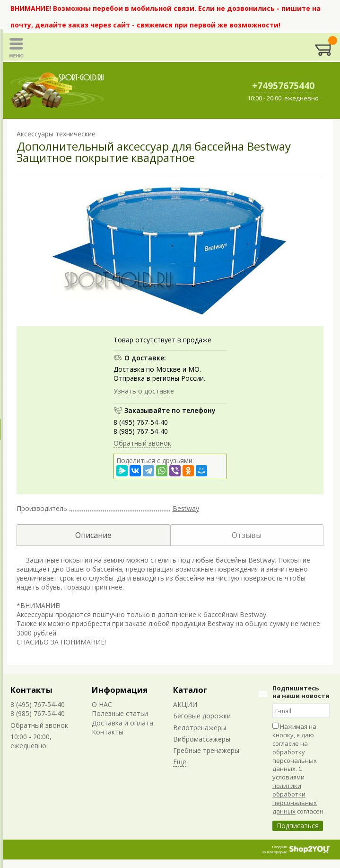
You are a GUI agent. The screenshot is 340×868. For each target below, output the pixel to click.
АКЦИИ (185, 704)
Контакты (31, 690)
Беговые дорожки (202, 716)
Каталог (190, 690)
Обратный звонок (142, 443)
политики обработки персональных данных (295, 798)
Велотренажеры (200, 728)
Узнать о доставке (144, 391)
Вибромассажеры (202, 739)
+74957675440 (283, 86)
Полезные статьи (120, 713)
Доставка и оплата (122, 723)
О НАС (102, 704)
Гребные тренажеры (206, 750)
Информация (120, 690)
